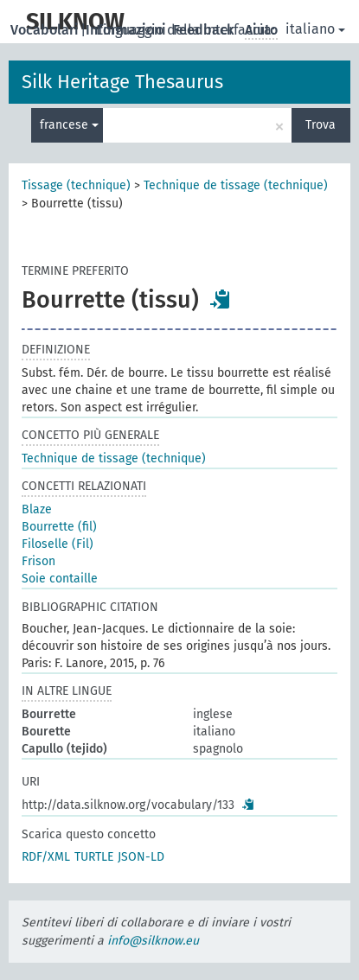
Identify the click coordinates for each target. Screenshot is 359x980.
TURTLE (94, 857)
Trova (321, 125)
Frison (38, 561)
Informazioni (128, 30)
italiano (315, 29)
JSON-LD (141, 857)
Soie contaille (60, 579)
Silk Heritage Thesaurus (122, 82)
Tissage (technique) (76, 185)
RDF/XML (46, 857)
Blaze (37, 509)
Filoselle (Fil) (58, 544)
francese (69, 125)
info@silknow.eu (153, 941)
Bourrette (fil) (59, 527)
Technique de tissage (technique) (236, 185)
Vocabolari (46, 30)
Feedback (205, 30)
